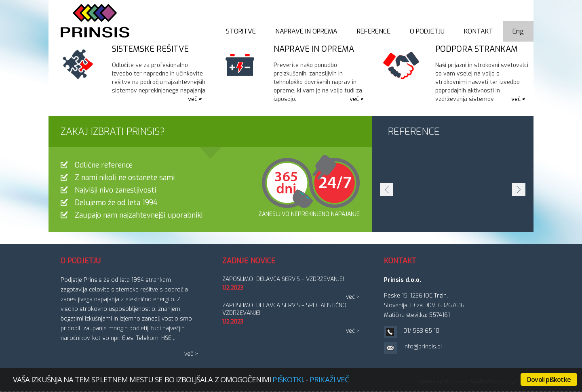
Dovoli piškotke (549, 379)
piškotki (288, 379)
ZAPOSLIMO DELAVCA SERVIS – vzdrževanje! (283, 279)
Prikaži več (329, 379)
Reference (374, 31)
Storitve (241, 31)
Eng (518, 31)
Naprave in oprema (306, 31)
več (193, 99)
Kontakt (479, 31)
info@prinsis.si (423, 347)
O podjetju (427, 31)
